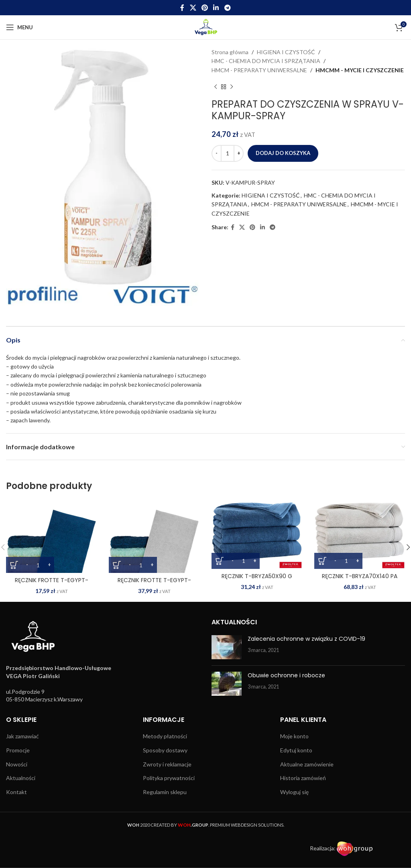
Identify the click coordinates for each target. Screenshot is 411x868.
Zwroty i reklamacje (167, 764)
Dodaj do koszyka (283, 153)
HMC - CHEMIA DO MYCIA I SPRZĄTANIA (266, 61)
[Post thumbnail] (227, 647)
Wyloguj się (294, 792)
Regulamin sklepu (165, 792)
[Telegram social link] (227, 8)
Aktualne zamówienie (307, 764)
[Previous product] (216, 87)
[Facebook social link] (182, 8)
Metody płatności (165, 736)
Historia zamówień (303, 778)
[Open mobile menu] (19, 27)
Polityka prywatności (169, 778)
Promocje (18, 750)
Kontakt (16, 792)
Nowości (17, 764)
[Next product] (232, 87)
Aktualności (21, 778)
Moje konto (294, 736)
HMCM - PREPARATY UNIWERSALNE (259, 70)
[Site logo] (206, 27)
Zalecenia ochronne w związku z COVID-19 (306, 639)
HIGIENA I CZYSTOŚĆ (286, 52)
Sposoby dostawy (165, 750)
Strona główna (230, 52)
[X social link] (193, 8)
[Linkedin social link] (216, 8)
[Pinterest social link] (204, 8)
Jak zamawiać (22, 736)
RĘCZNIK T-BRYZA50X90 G (257, 576)
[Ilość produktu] (228, 153)
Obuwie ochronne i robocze (286, 675)
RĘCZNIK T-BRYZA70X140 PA (360, 576)
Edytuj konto (296, 750)
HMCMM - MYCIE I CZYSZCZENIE (360, 70)
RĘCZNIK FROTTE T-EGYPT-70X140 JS (154, 584)
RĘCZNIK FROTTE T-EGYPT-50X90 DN (52, 584)
